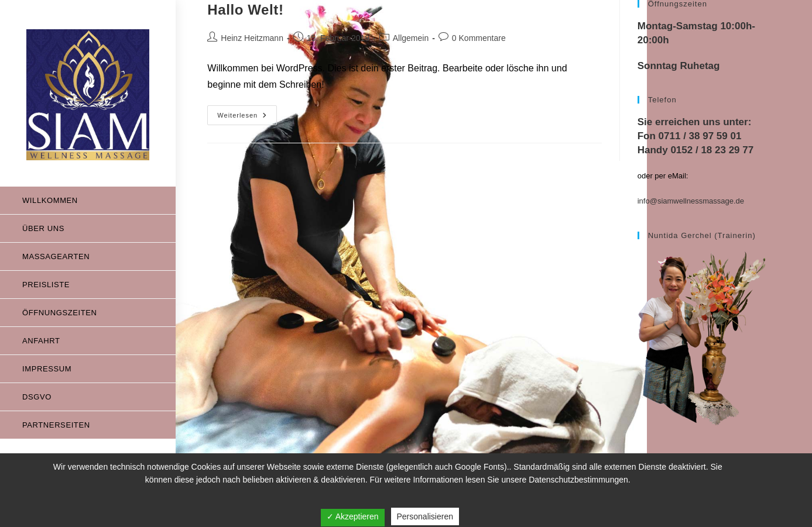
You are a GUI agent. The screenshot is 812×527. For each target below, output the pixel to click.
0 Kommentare (479, 38)
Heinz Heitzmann (252, 38)
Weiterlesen (247, 112)
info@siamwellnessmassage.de (691, 201)
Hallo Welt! (245, 10)
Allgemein (411, 38)
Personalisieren (425, 516)
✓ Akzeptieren (353, 516)
